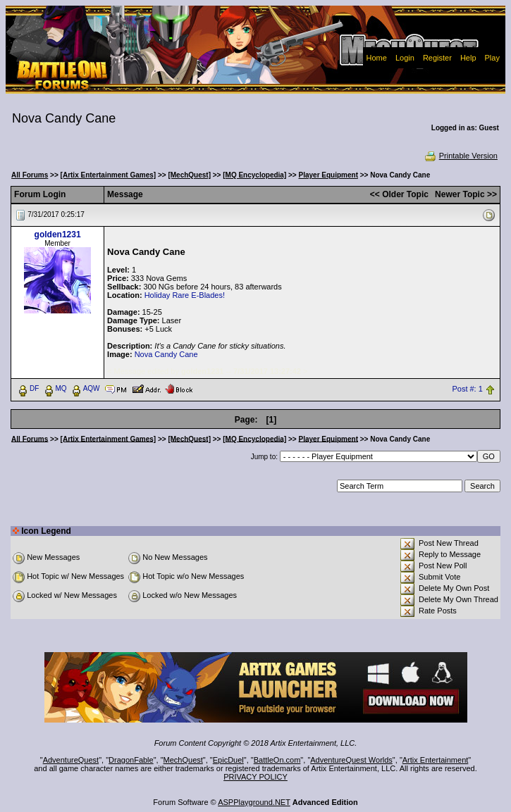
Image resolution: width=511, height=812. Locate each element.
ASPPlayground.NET (254, 802)
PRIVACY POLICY (255, 777)
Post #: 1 (467, 389)
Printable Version (461, 156)
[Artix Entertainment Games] (109, 175)
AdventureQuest (71, 760)
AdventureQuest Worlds (351, 760)
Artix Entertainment (436, 760)
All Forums (30, 175)
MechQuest (183, 760)
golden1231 (58, 235)
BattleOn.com (277, 760)
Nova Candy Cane (166, 354)
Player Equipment (328, 175)
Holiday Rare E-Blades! (185, 295)
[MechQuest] (189, 175)
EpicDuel (228, 760)
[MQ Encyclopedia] (254, 175)
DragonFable (131, 760)
